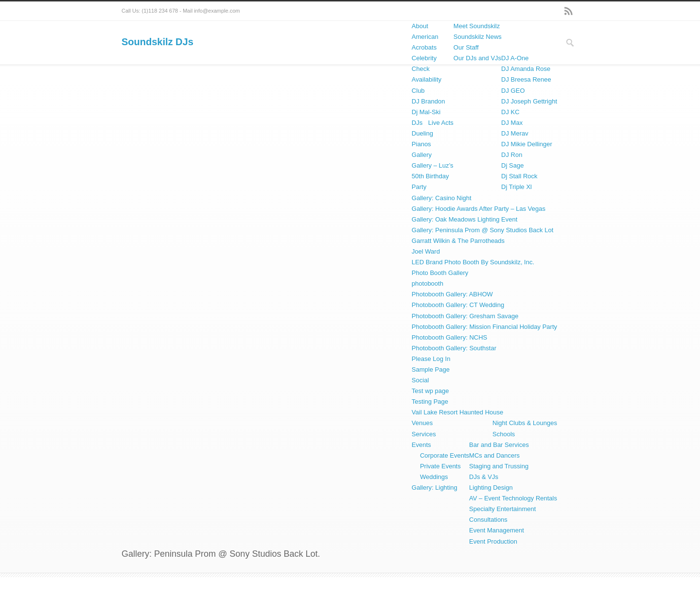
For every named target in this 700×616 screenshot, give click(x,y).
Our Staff (466, 47)
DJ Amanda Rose (526, 69)
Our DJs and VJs (477, 58)
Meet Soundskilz (477, 26)
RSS (569, 11)
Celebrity (424, 58)
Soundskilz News (478, 37)
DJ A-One (515, 58)
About (420, 26)
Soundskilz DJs (157, 42)
